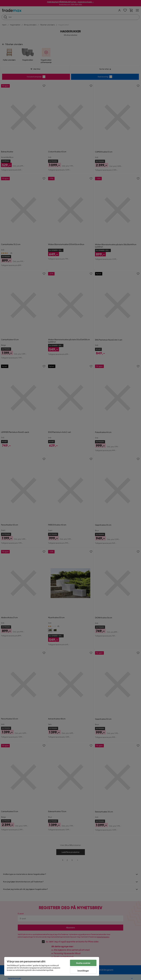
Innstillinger (83, 971)
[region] (52, 966)
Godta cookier (83, 963)
